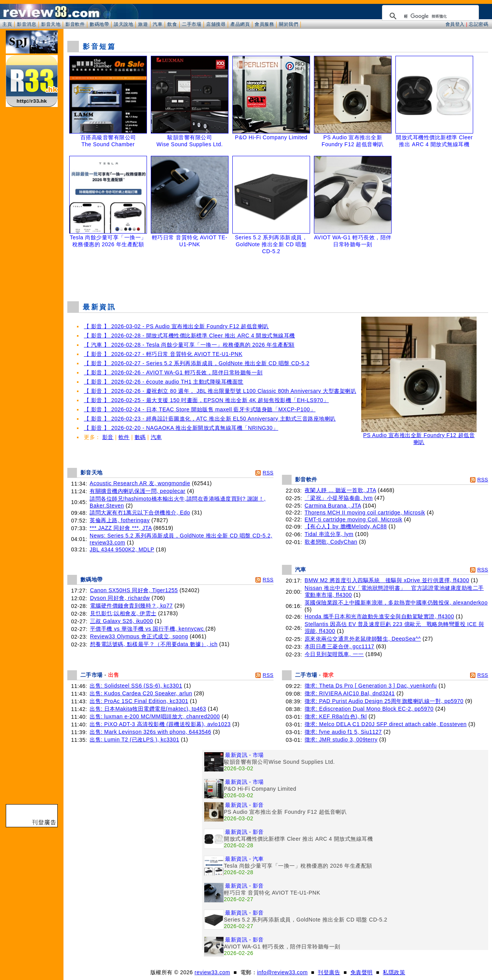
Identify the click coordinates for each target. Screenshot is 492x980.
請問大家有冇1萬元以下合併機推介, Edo (140, 513)
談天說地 (123, 24)
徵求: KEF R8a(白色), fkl (336, 716)
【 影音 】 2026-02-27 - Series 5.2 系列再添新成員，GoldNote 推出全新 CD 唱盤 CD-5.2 (197, 363)
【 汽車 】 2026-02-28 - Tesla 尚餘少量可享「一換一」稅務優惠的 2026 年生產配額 (189, 345)
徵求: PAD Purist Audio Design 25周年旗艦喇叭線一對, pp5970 (384, 701)
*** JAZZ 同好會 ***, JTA (121, 528)
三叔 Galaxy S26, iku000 (122, 621)
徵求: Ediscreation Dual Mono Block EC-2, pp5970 (369, 709)
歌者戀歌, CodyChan (331, 542)
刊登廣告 (329, 972)
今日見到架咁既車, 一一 (334, 654)
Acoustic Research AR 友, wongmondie (140, 483)
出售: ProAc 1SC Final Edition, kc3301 (139, 701)
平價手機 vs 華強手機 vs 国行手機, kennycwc (148, 629)
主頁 (7, 24)
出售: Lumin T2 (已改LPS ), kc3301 (134, 740)
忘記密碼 (479, 24)
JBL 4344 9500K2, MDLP (122, 549)
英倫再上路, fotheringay (120, 520)
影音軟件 (75, 24)
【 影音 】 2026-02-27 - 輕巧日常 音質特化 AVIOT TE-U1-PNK (163, 354)
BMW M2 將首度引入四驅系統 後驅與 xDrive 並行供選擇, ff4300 (387, 580)
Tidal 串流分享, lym (329, 534)
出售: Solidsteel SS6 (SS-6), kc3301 (136, 686)
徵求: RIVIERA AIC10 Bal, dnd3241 (350, 693)
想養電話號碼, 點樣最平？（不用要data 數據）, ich (154, 644)
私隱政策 (394, 972)
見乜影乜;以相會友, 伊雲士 (123, 613)
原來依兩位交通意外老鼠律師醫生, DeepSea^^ (363, 639)
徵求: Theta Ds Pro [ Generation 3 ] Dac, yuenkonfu (371, 686)
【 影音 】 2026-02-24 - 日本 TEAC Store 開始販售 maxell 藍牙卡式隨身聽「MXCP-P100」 (200, 409)
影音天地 (51, 24)
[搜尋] (429, 16)
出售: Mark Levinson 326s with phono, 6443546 (150, 732)
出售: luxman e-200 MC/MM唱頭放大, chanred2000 (155, 716)
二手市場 (192, 24)
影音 (108, 437)
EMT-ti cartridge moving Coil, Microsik (354, 519)
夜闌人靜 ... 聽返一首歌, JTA (340, 490)
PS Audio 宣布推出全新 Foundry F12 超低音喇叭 (419, 436)
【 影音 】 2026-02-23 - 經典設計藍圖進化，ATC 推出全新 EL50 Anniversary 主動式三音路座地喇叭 (210, 419)
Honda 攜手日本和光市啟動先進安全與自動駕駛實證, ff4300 (379, 616)
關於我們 (289, 24)
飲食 (172, 24)
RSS (268, 473)
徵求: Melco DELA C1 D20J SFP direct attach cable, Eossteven (386, 724)
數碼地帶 (99, 24)
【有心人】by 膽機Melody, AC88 (346, 526)
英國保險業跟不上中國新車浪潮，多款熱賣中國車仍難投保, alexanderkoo (396, 603)
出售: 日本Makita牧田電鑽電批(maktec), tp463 (148, 709)
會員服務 (264, 24)
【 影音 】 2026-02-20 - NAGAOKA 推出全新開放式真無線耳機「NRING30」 (181, 428)
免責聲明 (362, 972)
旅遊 (143, 24)
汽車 (158, 24)
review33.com (212, 972)
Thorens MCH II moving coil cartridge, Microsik (365, 513)
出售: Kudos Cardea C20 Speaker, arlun (141, 693)
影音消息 (27, 24)
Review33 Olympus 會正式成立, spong (139, 636)
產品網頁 (240, 24)
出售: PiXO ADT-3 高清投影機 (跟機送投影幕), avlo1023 (160, 724)
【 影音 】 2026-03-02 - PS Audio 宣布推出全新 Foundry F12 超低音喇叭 (176, 326)
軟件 (124, 437)
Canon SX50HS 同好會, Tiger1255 (134, 590)
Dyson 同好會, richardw (120, 598)
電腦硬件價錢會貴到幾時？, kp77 (131, 606)
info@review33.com (282, 972)
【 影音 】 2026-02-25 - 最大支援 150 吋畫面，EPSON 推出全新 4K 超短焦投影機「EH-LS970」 (206, 400)
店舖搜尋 (216, 24)
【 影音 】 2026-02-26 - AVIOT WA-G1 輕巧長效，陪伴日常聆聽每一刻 (173, 372)
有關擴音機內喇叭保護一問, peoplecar (138, 491)
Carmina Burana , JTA (333, 506)
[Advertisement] (278, 276)
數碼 (140, 437)
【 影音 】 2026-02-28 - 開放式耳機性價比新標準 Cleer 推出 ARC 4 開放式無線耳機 (189, 336)
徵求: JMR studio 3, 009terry (341, 740)
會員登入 (455, 24)
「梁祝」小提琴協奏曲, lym (339, 498)
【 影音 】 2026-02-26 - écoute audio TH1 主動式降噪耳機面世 (164, 382)
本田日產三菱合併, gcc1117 (339, 646)
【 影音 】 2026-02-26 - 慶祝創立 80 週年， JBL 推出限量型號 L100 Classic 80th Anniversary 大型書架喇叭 (220, 391)
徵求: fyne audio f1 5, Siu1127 (343, 732)
